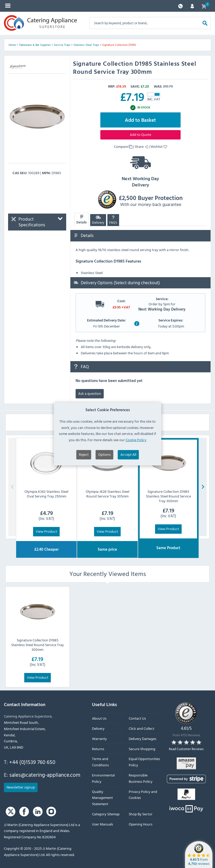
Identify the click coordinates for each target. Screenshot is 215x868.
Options (105, 465)
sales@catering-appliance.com (45, 775)
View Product (46, 532)
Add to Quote (140, 134)
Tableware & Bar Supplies (35, 45)
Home (12, 45)
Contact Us (137, 718)
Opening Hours (141, 824)
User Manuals (103, 824)
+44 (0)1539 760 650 (32, 762)
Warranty (99, 739)
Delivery (98, 220)
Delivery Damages (143, 739)
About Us (99, 718)
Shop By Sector (141, 814)
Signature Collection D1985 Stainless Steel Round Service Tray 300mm (38, 644)
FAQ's (113, 220)
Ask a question (90, 393)
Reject (84, 465)
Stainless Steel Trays (86, 45)
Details (82, 220)
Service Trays (62, 45)
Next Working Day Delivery (140, 170)
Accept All (128, 465)
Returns (98, 749)
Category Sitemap (106, 814)
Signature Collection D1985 (119, 45)
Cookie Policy (136, 450)
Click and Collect (142, 728)
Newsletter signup (21, 787)
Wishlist (159, 146)
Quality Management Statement (102, 797)
